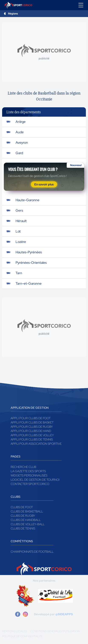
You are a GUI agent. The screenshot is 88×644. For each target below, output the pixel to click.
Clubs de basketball (27, 511)
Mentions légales (14, 631)
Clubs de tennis (23, 528)
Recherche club (23, 467)
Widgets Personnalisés (29, 475)
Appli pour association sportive (36, 444)
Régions (13, 14)
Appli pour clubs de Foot (31, 418)
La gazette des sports (28, 471)
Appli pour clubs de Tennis (32, 439)
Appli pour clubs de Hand (31, 431)
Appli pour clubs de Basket (32, 422)
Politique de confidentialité (22, 636)
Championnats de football (32, 552)
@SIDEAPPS (64, 614)
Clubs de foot (22, 507)
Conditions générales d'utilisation (55, 631)
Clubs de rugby (23, 516)
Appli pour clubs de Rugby (32, 427)
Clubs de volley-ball (28, 524)
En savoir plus (44, 184)
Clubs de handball (26, 520)
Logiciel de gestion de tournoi (35, 480)
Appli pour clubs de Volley (32, 435)
